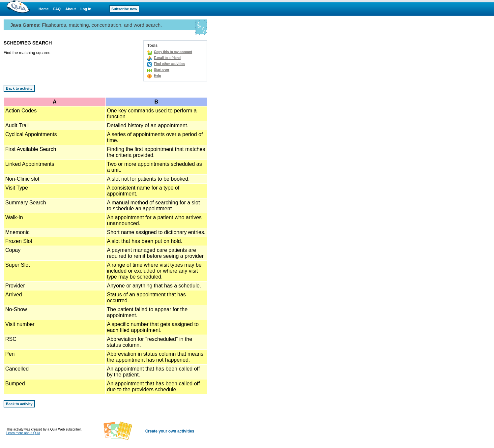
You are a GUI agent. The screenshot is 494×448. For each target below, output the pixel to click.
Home (44, 9)
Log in (86, 9)
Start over (162, 70)
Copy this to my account (173, 52)
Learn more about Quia (23, 433)
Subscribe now (124, 9)
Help (158, 76)
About (71, 9)
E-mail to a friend (167, 58)
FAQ (57, 9)
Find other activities (169, 64)
